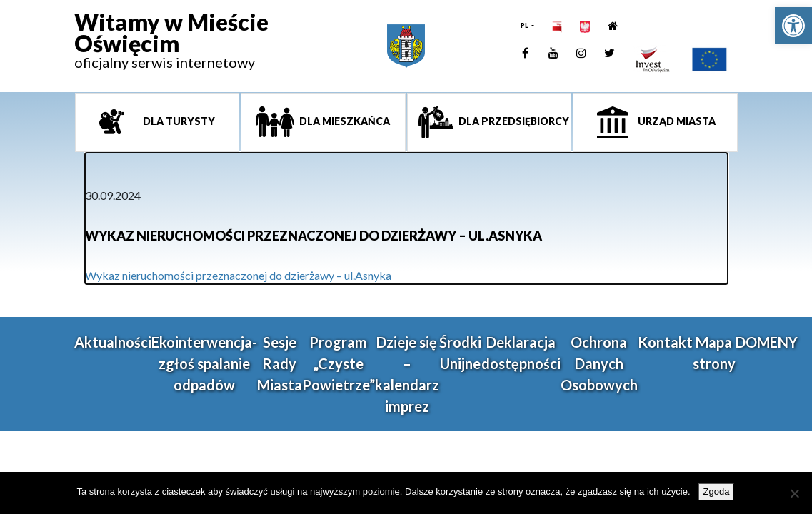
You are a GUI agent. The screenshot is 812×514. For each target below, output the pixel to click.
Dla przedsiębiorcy (513, 121)
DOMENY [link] (767, 342)
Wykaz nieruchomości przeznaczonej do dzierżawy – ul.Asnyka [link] (238, 275)
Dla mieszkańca (344, 121)
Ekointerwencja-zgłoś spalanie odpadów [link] (204, 363)
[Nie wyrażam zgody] (794, 493)
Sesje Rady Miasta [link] (280, 363)
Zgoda (717, 492)
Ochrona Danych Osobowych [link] (599, 363)
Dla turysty (178, 121)
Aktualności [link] (113, 342)
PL (525, 25)
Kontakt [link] (665, 342)
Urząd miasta (676, 121)
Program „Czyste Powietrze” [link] (339, 363)
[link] (793, 26)
